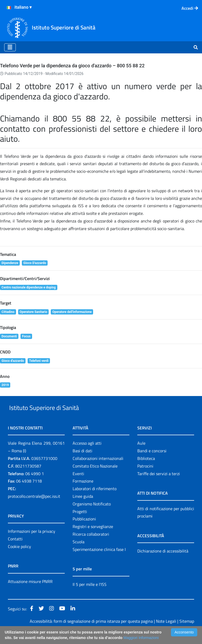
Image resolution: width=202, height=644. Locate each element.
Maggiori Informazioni (141, 638)
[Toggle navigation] (10, 47)
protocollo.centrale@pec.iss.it (34, 508)
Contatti (15, 551)
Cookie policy (19, 559)
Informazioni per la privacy (32, 543)
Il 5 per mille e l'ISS (90, 596)
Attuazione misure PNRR (30, 594)
